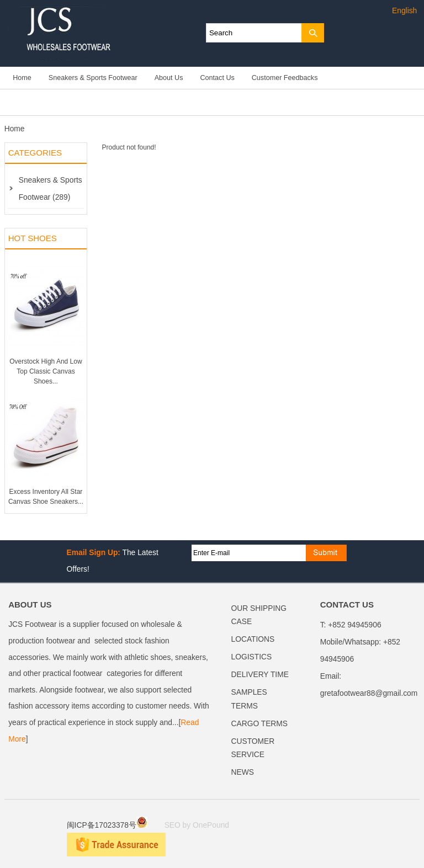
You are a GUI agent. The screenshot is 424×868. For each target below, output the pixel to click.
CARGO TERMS (259, 724)
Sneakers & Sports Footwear (93, 78)
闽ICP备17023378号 (107, 825)
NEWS (243, 772)
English (404, 11)
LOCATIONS (253, 639)
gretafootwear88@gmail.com (369, 693)
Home (22, 78)
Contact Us (217, 78)
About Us (169, 78)
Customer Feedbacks (285, 78)
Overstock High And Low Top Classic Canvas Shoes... (46, 371)
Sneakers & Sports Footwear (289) (51, 189)
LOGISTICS (252, 657)
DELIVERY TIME (260, 675)
